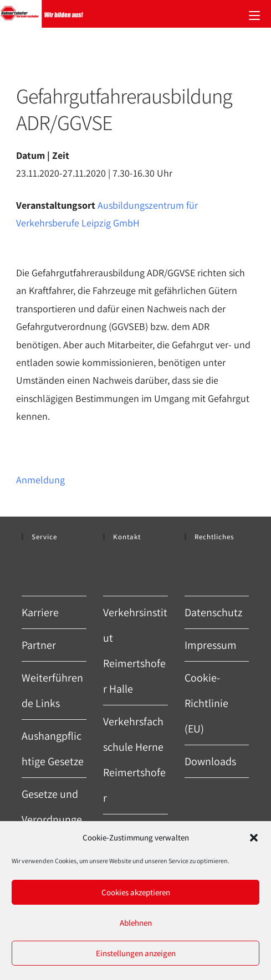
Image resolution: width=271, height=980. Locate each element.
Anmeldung (40, 480)
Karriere (40, 612)
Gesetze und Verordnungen (52, 819)
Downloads (210, 761)
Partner (39, 645)
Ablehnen (136, 923)
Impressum (211, 645)
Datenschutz (213, 612)
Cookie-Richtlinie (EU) (206, 703)
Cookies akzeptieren (136, 892)
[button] (254, 838)
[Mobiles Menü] (254, 14)
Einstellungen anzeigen (136, 953)
